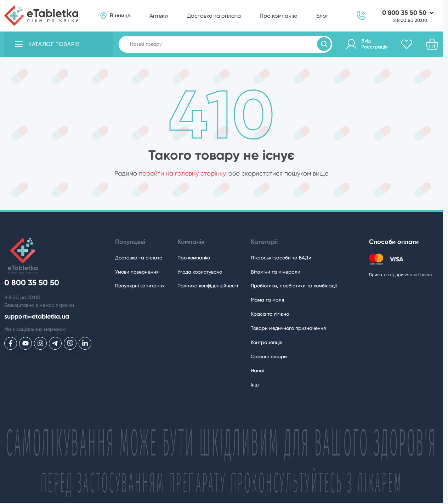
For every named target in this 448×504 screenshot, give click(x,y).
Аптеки (159, 16)
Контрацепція (266, 342)
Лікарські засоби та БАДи (281, 258)
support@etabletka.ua (37, 317)
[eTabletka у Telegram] (55, 343)
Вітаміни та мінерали (276, 272)
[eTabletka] (41, 16)
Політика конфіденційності (208, 286)
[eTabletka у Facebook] (11, 343)
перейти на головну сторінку (182, 173)
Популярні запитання (140, 286)
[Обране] (407, 44)
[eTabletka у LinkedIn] (85, 343)
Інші (255, 385)
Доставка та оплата (214, 16)
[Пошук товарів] (324, 44)
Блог (322, 16)
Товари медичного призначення (288, 328)
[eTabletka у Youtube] (25, 343)
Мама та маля (267, 300)
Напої (257, 371)
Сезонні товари (269, 356)
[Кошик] (432, 44)
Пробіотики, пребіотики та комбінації (294, 286)
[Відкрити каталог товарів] (59, 44)
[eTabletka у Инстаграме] (40, 343)
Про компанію (279, 16)
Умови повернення (137, 272)
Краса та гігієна (270, 314)
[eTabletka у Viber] (70, 343)
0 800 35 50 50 (404, 13)
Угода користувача (200, 272)
